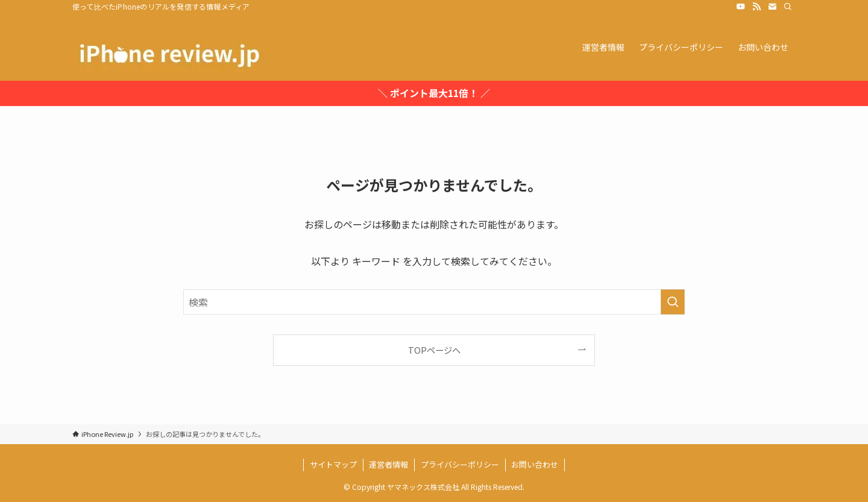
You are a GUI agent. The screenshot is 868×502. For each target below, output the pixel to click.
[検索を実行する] (673, 302)
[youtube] (741, 7)
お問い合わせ (535, 464)
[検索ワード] (434, 302)
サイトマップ (333, 464)
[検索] (788, 7)
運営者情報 (388, 464)
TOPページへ (434, 350)
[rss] (756, 7)
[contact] (772, 7)
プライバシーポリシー (460, 464)
